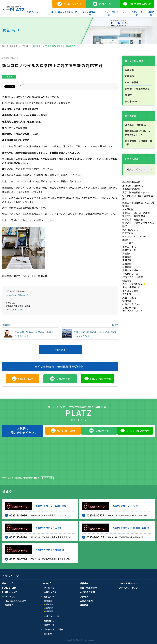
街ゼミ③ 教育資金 (133, 219)
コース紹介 (128, 243)
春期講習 (127, 260)
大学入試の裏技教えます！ (136, 192)
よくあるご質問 (130, 291)
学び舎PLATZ (132, 101)
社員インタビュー (131, 304)
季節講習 (127, 257)
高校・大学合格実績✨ (134, 284)
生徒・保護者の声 (131, 287)
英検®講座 (128, 209)
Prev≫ (114, 325)
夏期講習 (127, 264)
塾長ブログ (7, 583)
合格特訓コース (130, 274)
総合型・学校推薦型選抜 (137, 89)
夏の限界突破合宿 (131, 189)
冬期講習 (127, 267)
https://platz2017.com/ (17, 295)
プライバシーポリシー (134, 311)
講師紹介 (127, 240)
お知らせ (9, 77)
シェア (21, 85)
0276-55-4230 (16, 310)
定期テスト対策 (130, 270)
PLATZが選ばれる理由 (15, 601)
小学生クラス (129, 247)
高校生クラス (129, 253)
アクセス (127, 294)
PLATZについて (130, 230)
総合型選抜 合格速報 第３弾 (138, 143)
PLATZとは (128, 233)
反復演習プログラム (133, 186)
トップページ (11, 576)
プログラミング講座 (133, 277)
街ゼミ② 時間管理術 (134, 216)
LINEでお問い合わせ (129, 583)
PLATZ (128, 95)
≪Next (6, 325)
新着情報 (129, 76)
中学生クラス (129, 250)
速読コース (49, 625)
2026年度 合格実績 (135, 125)
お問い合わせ (129, 308)
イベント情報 (132, 82)
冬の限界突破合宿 (131, 182)
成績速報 (84, 583)
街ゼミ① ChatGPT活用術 (136, 213)
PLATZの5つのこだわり (134, 236)
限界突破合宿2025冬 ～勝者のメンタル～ (138, 133)
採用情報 (127, 301)
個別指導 (127, 280)
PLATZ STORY (9, 588)
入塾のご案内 (129, 297)
